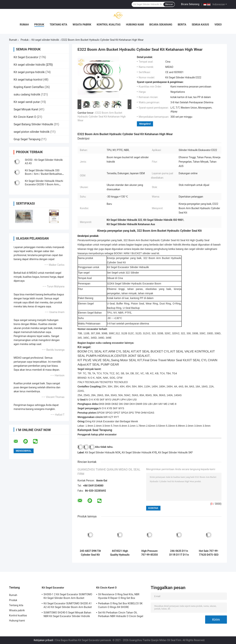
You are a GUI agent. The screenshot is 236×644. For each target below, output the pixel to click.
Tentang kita (58, 25)
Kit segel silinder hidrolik (45, 40)
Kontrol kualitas (109, 25)
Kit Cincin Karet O (25, 117)
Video (218, 25)
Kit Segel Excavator (26, 57)
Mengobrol (145, 124)
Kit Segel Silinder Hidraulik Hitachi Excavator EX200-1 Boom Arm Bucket (44, 184)
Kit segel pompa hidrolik (29, 72)
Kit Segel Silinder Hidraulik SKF (175, 452)
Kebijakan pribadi (43, 640)
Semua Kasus (200, 25)
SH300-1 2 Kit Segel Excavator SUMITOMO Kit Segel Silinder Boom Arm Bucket (68, 596)
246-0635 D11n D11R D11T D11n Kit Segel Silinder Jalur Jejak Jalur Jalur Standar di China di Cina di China (179, 553)
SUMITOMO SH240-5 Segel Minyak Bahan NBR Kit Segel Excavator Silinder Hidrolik (67, 614)
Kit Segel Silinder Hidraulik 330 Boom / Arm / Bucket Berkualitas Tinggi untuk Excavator (43, 174)
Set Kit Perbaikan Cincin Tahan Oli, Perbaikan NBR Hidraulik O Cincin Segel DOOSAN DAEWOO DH (121, 615)
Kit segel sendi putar (27, 102)
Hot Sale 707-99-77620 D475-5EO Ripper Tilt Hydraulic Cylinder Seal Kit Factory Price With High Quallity (209, 553)
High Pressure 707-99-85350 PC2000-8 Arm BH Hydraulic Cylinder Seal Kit (149, 553)
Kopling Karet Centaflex (29, 87)
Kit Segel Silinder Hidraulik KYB (139, 452)
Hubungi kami (135, 25)
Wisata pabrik (82, 25)
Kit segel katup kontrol (28, 80)
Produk (39, 25)
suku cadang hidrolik (27, 94)
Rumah (24, 25)
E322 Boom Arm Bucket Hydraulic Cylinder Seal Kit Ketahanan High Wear (102, 117)
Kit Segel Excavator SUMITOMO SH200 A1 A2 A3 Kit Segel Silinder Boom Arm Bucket (68, 605)
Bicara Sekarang (190, 4)
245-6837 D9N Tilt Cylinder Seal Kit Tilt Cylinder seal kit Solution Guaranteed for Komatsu (90, 553)
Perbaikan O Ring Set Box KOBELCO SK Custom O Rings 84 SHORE (120, 605)
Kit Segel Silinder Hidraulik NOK (103, 452)
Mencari (169, 4)
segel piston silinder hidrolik (32, 132)
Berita (182, 25)
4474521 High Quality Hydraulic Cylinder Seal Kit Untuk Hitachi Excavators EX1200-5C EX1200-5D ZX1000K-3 (120, 553)
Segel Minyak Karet (26, 109)
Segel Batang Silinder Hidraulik (33, 124)
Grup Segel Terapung (27, 139)
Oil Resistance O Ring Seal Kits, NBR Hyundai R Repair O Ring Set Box (119, 596)
